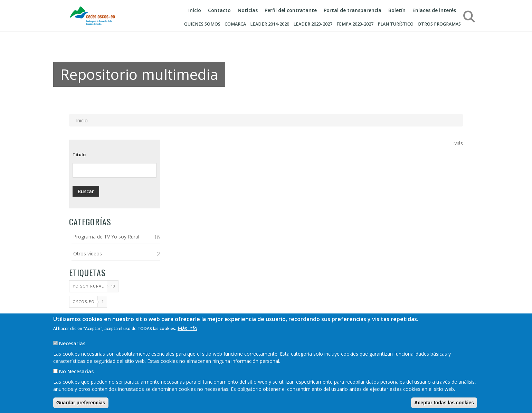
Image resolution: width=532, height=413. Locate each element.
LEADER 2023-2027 (313, 24)
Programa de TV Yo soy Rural (106, 237)
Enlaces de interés (434, 10)
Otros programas (439, 24)
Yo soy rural (88, 286)
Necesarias (72, 351)
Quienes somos (202, 24)
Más (458, 143)
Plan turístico (396, 24)
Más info (187, 336)
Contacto (219, 10)
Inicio (195, 10)
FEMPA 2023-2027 (355, 24)
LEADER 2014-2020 (270, 24)
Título (79, 154)
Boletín (397, 10)
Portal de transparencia (353, 10)
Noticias (248, 10)
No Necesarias (76, 379)
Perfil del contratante (291, 10)
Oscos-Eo (84, 302)
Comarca (235, 24)
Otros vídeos (88, 254)
